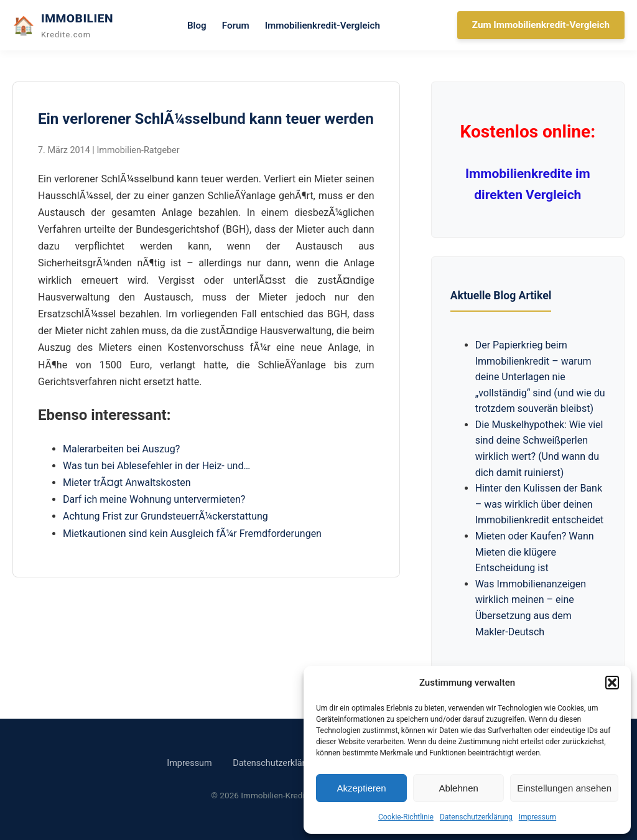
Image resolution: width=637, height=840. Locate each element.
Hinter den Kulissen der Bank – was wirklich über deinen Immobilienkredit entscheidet (540, 504)
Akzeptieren (361, 788)
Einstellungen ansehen (564, 788)
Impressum (537, 817)
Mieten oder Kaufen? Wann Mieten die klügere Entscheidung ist (535, 552)
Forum (236, 26)
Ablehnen (458, 788)
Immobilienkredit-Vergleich (323, 26)
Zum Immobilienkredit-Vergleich (541, 25)
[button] (612, 683)
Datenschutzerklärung (476, 817)
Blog (197, 26)
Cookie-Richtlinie (406, 817)
